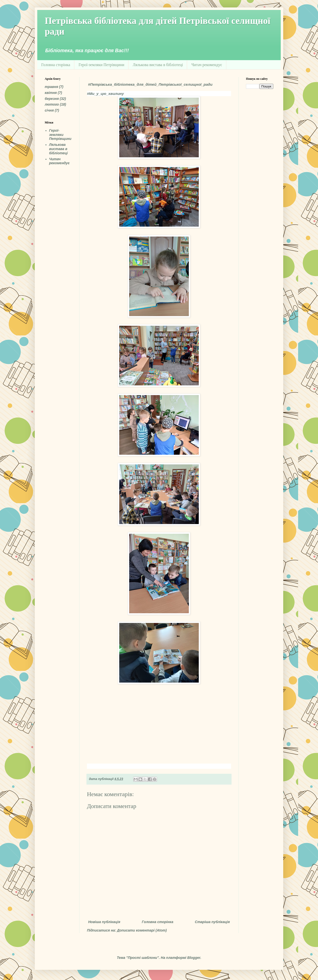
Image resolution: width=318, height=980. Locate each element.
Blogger (194, 958)
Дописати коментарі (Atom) (142, 930)
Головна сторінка (56, 65)
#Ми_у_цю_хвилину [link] (105, 94)
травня (51, 87)
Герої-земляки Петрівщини (101, 65)
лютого (52, 104)
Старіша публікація (212, 922)
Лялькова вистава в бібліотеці (158, 65)
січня (49, 110)
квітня (51, 93)
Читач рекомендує (207, 65)
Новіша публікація (104, 922)
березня (52, 99)
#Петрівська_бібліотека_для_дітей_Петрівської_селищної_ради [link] (150, 84)
